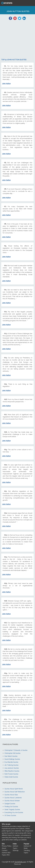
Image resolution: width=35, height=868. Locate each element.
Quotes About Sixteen (12, 801)
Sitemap (16, 850)
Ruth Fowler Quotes (11, 774)
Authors (15, 846)
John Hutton (6, 84)
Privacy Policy (7, 846)
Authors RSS (6, 853)
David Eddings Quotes (12, 759)
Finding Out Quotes (11, 807)
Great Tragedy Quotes (12, 810)
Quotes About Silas (11, 795)
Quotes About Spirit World (14, 789)
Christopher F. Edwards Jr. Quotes (16, 750)
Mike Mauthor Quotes (12, 771)
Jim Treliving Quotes (11, 765)
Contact (5, 850)
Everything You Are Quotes (14, 812)
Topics (15, 848)
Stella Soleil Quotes (11, 777)
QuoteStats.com (20, 862)
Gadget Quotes (10, 804)
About (4, 848)
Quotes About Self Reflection (15, 792)
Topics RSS (6, 855)
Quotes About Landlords (13, 798)
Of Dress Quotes (10, 815)
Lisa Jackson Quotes (12, 768)
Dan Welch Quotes (11, 756)
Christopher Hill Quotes (12, 753)
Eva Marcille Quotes (11, 762)
